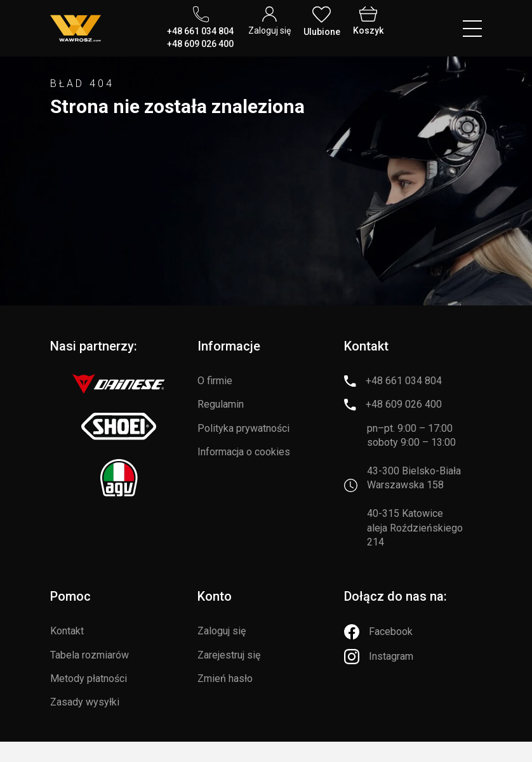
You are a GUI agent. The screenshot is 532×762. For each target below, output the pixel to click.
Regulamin (221, 404)
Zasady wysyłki (85, 702)
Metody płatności (89, 678)
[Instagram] (379, 657)
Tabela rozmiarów (90, 655)
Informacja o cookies (244, 452)
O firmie (215, 381)
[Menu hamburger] (472, 29)
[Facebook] (378, 632)
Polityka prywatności (243, 428)
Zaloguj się (222, 631)
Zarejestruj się (229, 655)
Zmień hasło (225, 678)
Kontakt (67, 631)
